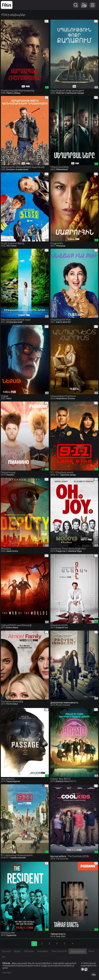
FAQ (3, 957)
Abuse (91, 951)
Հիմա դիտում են (59, 951)
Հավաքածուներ (78, 951)
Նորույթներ (43, 951)
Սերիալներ (29, 951)
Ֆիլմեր (17, 951)
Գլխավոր (6, 951)
